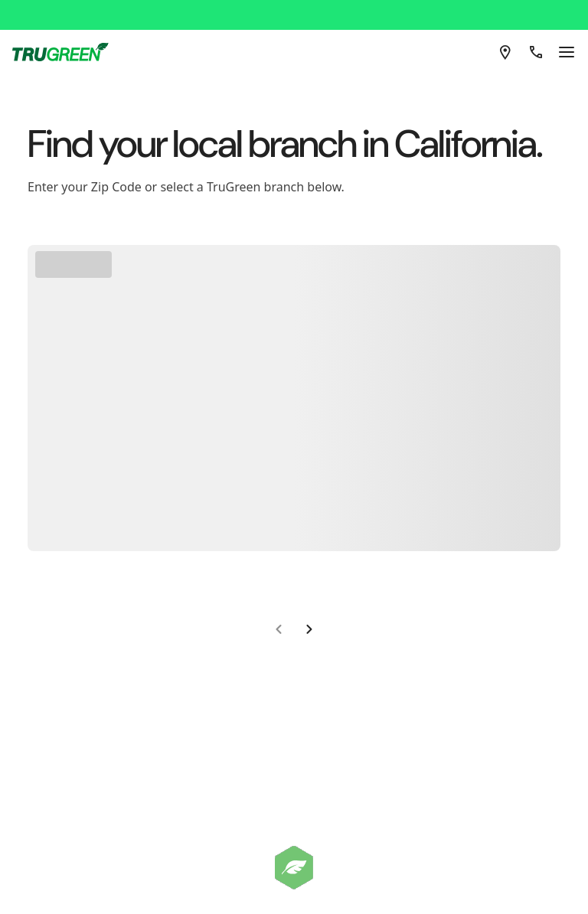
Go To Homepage (289, 282)
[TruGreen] (78, 9)
